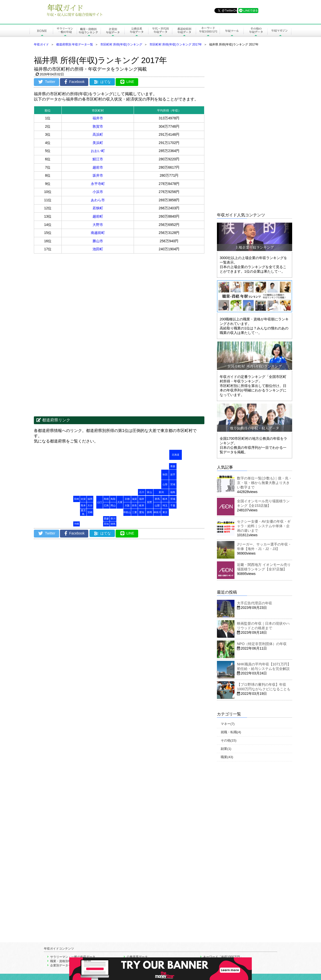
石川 (142, 492)
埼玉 (165, 505)
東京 (165, 512)
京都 (127, 499)
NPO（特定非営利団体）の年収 (262, 644)
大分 (90, 505)
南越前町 (98, 233)
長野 (149, 502)
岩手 (173, 475)
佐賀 (83, 499)
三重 (134, 512)
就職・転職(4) (231, 732)
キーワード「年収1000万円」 (223, 957)
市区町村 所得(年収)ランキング (121, 44)
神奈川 (157, 512)
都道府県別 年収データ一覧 (75, 44)
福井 (142, 499)
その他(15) (229, 740)
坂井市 (98, 175)
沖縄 (76, 524)
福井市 (98, 118)
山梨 (157, 505)
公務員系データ (137, 957)
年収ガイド (41, 44)
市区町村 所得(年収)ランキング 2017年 (176, 44)
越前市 (98, 167)
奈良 (134, 505)
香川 (113, 519)
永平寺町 (98, 184)
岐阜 (142, 505)
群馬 (157, 499)
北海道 (176, 455)
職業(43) (227, 757)
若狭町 (98, 208)
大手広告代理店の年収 (255, 603)
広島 (106, 505)
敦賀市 (98, 126)
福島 (173, 492)
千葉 (173, 505)
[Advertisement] (76, 294)
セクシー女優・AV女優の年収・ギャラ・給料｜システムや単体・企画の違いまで (264, 526)
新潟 (161, 492)
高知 (106, 524)
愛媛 (106, 519)
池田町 (98, 249)
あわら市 (98, 200)
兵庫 (120, 502)
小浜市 (98, 192)
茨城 (173, 499)
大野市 (98, 225)
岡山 (113, 505)
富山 (149, 492)
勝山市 (98, 241)
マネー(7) (228, 724)
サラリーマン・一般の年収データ (73, 957)
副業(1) (226, 749)
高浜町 (98, 134)
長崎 (76, 499)
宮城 (173, 484)
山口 (100, 502)
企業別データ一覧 (62, 965)
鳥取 (113, 499)
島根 (106, 499)
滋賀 (134, 499)
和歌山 (127, 512)
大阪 (127, 505)
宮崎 (90, 512)
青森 (173, 466)
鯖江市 (98, 159)
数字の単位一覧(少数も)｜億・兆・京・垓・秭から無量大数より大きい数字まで (264, 483)
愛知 (142, 512)
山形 (165, 484)
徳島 (113, 524)
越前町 (98, 216)
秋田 (165, 475)
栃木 (165, 499)
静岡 (149, 512)
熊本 (83, 505)
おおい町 (98, 151)
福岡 (90, 499)
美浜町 (98, 143)
